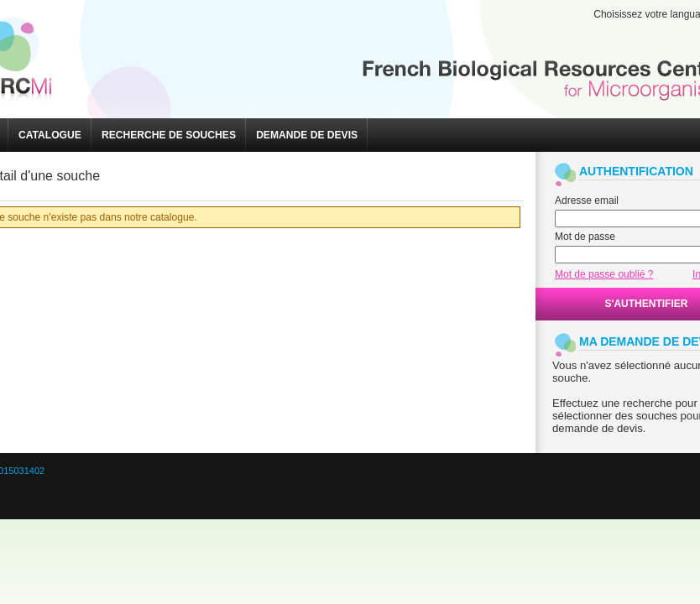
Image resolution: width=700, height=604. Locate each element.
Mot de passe (585, 237)
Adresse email (587, 200)
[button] (50, 135)
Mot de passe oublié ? (604, 274)
